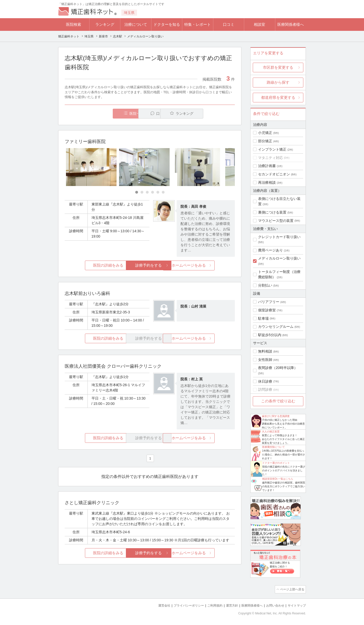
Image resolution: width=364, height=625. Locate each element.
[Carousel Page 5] (158, 192)
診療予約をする (150, 265)
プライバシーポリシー (180, 605)
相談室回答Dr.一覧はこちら (278, 479)
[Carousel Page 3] (147, 192)
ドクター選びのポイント (276, 463)
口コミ (229, 24)
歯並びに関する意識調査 (276, 416)
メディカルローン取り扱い (279, 258)
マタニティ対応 (270, 158)
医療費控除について (274, 447)
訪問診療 (265, 389)
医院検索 (74, 24)
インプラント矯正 (272, 149)
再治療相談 (267, 182)
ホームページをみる (207, 265)
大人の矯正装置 (271, 432)
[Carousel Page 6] (163, 192)
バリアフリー (269, 302)
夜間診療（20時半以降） (278, 368)
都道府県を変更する (278, 97)
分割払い (265, 285)
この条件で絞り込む (278, 401)
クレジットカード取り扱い (279, 237)
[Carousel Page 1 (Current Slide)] (137, 192)
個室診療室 (267, 310)
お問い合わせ (273, 605)
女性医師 (265, 360)
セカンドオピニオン (274, 174)
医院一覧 (100, 114)
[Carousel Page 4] (153, 192)
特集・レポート (198, 24)
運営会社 (154, 605)
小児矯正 (265, 133)
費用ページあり (270, 250)
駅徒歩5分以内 (270, 335)
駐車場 (263, 318)
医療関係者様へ (291, 24)
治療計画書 (267, 166)
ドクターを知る (167, 24)
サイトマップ (296, 605)
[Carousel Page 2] (142, 192)
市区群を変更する (278, 67)
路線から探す (278, 82)
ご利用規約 (208, 605)
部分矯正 (265, 141)
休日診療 (265, 381)
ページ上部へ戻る (291, 589)
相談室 (259, 24)
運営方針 (227, 605)
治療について (136, 24)
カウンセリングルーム (276, 327)
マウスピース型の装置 (276, 221)
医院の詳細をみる (93, 265)
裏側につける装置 (272, 212)
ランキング (105, 24)
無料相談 (265, 351)
